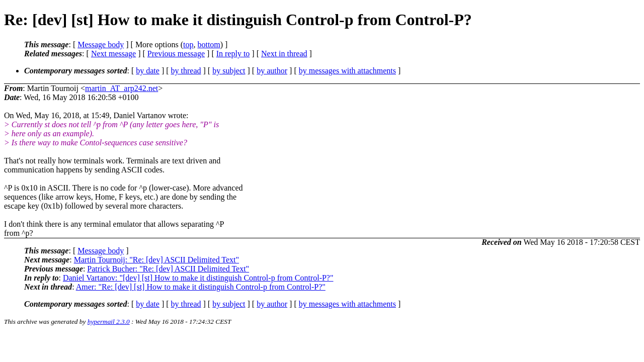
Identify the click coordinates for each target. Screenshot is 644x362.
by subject (229, 71)
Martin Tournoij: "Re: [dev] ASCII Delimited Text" (156, 260)
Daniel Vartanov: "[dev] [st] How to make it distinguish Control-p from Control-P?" (198, 278)
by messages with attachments (347, 71)
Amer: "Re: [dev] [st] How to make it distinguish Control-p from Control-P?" (201, 287)
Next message (113, 54)
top (188, 44)
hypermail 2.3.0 (109, 322)
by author (272, 71)
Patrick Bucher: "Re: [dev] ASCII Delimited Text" (168, 269)
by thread (186, 71)
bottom (209, 44)
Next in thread (284, 54)
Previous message (176, 54)
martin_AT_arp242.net (122, 88)
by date (148, 71)
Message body (101, 44)
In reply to (233, 54)
